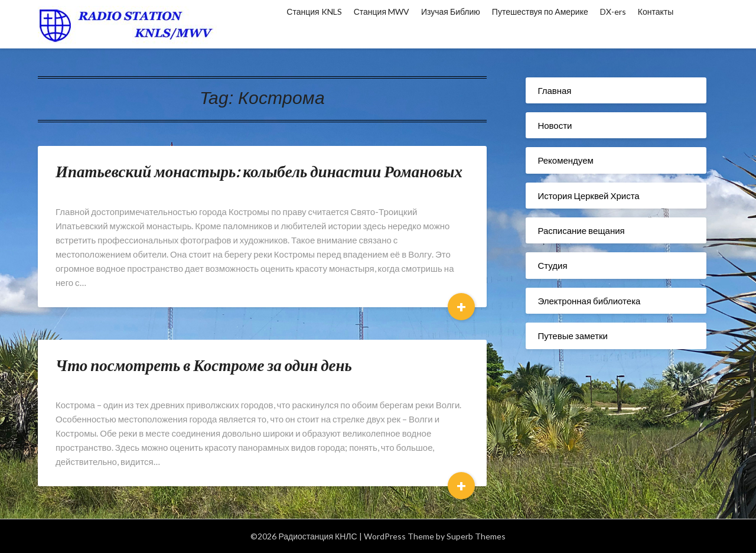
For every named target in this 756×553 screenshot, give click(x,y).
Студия (552, 265)
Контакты (656, 12)
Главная (554, 90)
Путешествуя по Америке (540, 12)
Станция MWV (382, 12)
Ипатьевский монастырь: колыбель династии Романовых (259, 171)
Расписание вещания (581, 230)
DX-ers (613, 12)
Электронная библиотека (589, 301)
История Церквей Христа (588, 196)
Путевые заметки (573, 336)
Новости (555, 125)
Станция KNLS (314, 12)
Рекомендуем (565, 160)
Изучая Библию (451, 12)
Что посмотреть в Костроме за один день (204, 365)
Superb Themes (476, 536)
